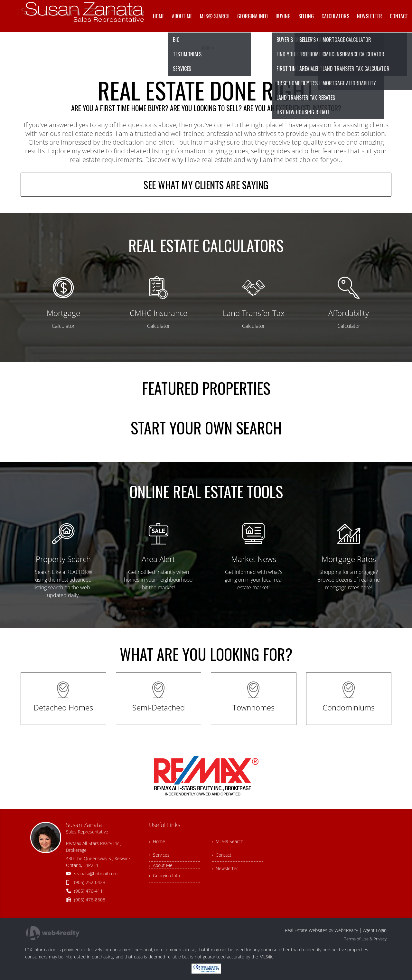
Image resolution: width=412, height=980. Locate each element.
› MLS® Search (228, 841)
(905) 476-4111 (90, 891)
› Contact (222, 855)
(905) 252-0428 (90, 882)
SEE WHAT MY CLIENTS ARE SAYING (206, 185)
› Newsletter (225, 868)
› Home (157, 841)
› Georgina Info (164, 875)
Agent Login (375, 930)
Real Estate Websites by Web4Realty (321, 930)
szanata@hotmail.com (96, 874)
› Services (159, 855)
